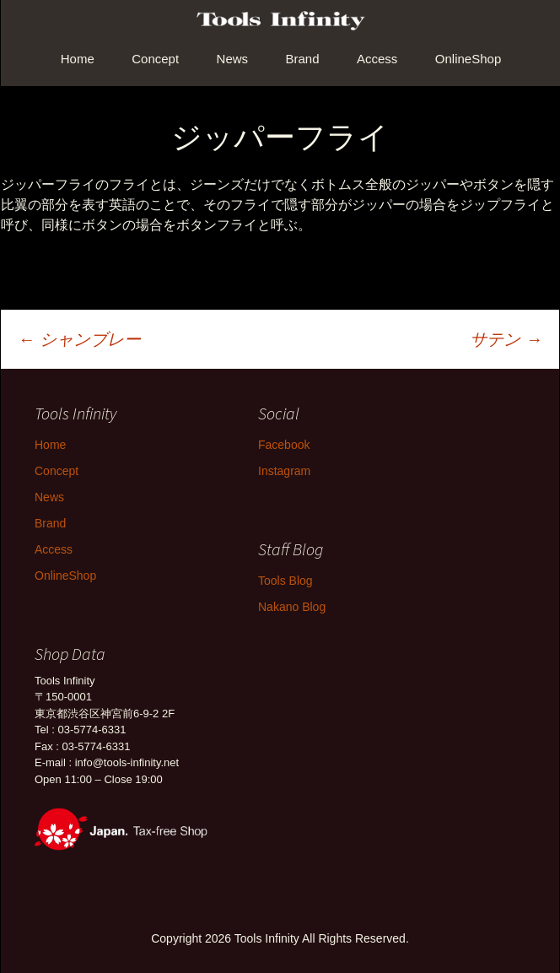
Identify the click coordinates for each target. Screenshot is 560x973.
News (233, 59)
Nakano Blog (292, 607)
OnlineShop (468, 59)
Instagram (284, 471)
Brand (303, 59)
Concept (155, 59)
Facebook (284, 445)
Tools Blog (285, 581)
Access (377, 59)
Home (78, 59)
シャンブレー (79, 339)
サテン (506, 339)
